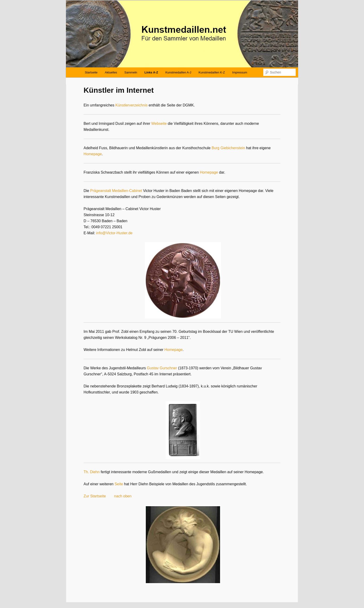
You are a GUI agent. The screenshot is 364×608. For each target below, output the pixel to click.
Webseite (159, 124)
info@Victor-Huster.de (114, 233)
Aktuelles (111, 72)
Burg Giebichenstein (228, 148)
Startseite (91, 72)
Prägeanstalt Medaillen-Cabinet (116, 191)
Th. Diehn (92, 472)
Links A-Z (151, 72)
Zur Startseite (95, 496)
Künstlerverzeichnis (132, 105)
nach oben (123, 496)
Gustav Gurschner (162, 368)
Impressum (240, 72)
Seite (119, 484)
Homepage (93, 154)
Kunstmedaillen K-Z (212, 72)
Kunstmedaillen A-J (178, 72)
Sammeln (131, 72)
